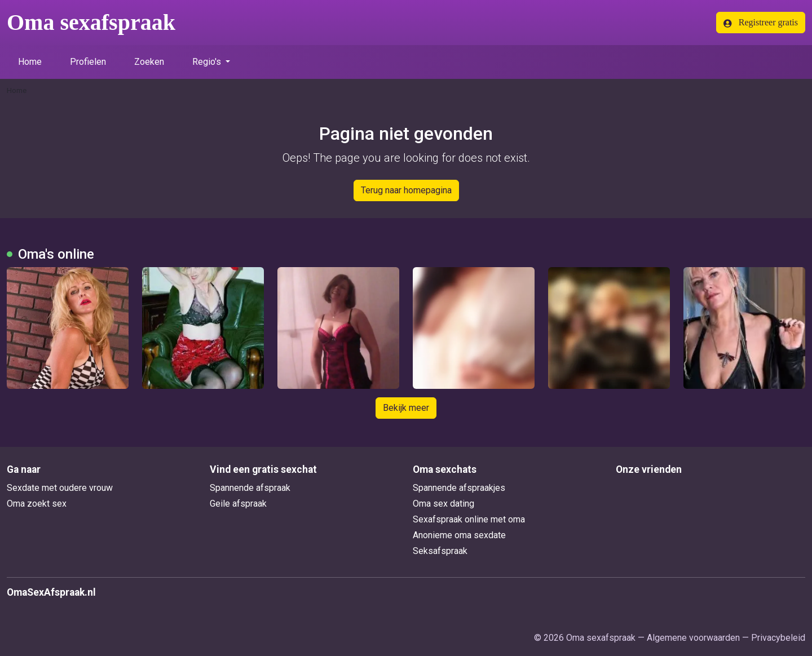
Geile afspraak (238, 504)
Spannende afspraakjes (459, 488)
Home (30, 62)
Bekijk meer (406, 408)
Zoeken (149, 62)
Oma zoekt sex (37, 504)
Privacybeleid (778, 638)
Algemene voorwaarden (693, 638)
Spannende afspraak (250, 488)
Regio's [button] (208, 62)
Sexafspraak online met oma (469, 519)
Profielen (88, 62)
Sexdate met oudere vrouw (60, 488)
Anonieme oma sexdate (459, 535)
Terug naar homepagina (406, 190)
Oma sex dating (443, 504)
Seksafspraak (440, 551)
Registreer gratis (761, 23)
